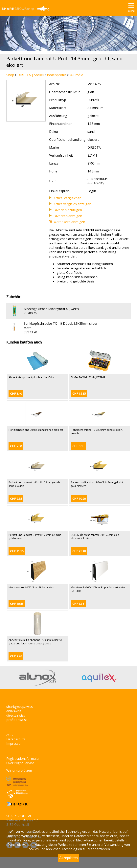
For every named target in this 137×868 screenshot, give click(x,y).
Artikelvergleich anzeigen (72, 204)
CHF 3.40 (16, 394)
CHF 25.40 (79, 551)
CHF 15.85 (79, 394)
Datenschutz (16, 739)
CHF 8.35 (78, 604)
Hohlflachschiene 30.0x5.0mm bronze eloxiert (36, 430)
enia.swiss (14, 711)
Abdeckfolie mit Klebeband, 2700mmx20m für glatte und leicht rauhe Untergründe (35, 642)
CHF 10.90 (79, 499)
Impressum (15, 744)
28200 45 (30, 313)
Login (92, 191)
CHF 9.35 (78, 446)
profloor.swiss (17, 720)
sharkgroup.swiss (20, 707)
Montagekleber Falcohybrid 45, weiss (51, 309)
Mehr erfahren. (99, 849)
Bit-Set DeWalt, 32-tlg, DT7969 (88, 377)
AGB (10, 735)
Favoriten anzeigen (68, 216)
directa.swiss (16, 715)
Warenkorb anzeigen (69, 222)
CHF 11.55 (17, 551)
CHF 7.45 (16, 656)
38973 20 (30, 332)
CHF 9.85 (16, 499)
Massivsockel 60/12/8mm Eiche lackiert (31, 587)
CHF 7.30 (16, 446)
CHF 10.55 (17, 604)
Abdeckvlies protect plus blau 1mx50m (31, 377)
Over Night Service (20, 763)
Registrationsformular (23, 759)
